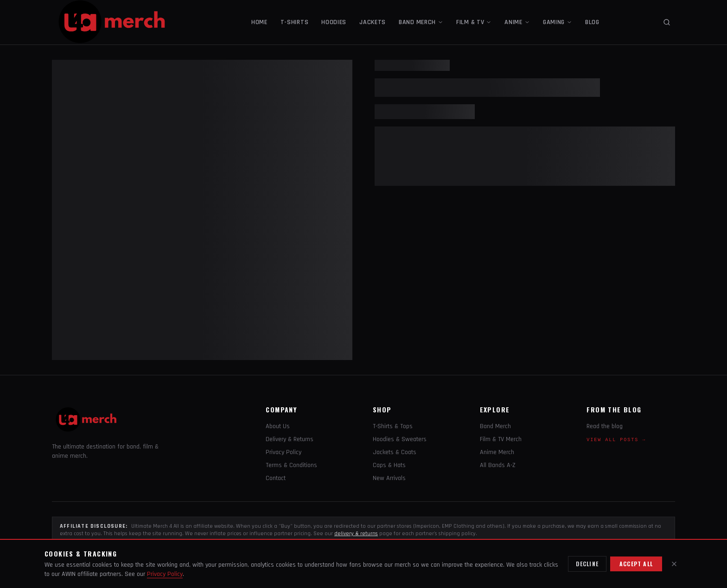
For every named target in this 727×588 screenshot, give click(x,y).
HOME (259, 22)
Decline (587, 564)
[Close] (674, 564)
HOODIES (334, 22)
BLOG (592, 22)
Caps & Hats (389, 465)
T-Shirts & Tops (393, 426)
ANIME (517, 22)
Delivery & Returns (290, 439)
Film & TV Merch (501, 439)
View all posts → (616, 440)
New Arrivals (389, 478)
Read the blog (605, 426)
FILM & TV (474, 22)
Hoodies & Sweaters (400, 439)
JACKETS (373, 22)
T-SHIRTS (295, 22)
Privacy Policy (284, 452)
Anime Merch (497, 452)
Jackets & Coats (395, 452)
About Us (278, 426)
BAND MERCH (421, 22)
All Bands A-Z (498, 465)
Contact (276, 478)
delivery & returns (356, 534)
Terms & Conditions (291, 465)
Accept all (636, 564)
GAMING (558, 22)
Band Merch (495, 426)
